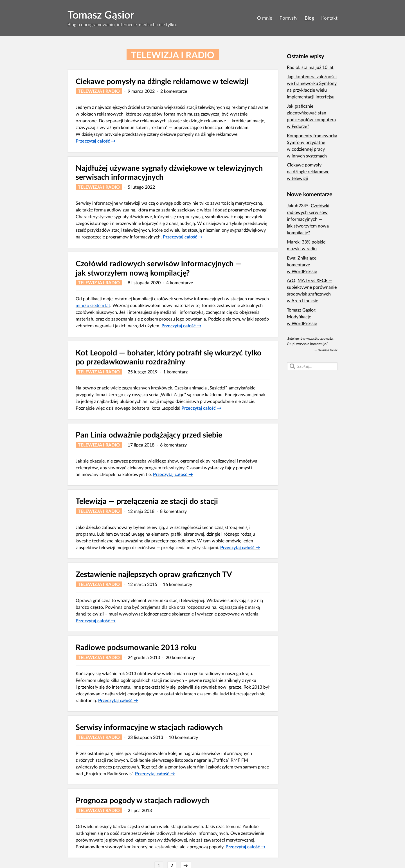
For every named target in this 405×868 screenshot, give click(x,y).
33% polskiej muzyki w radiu (307, 245)
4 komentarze (180, 282)
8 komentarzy (173, 511)
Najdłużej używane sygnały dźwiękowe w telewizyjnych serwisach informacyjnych (169, 172)
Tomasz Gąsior (101, 15)
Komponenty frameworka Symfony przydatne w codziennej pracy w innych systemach (312, 146)
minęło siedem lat (93, 305)
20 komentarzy (180, 657)
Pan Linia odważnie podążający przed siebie (149, 435)
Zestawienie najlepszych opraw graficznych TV (154, 574)
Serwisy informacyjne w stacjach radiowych (149, 727)
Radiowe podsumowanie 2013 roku (136, 647)
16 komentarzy (177, 584)
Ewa (291, 258)
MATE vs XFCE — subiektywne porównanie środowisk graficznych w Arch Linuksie (312, 290)
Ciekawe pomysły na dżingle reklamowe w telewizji (162, 81)
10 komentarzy (183, 737)
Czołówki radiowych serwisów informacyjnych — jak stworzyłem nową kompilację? (159, 268)
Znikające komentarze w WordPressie (302, 264)
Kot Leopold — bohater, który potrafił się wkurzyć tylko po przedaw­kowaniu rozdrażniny (169, 357)
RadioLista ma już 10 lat (310, 67)
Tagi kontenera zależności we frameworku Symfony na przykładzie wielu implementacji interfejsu (312, 86)
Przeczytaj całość (96, 141)
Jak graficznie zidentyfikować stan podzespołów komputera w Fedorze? (311, 116)
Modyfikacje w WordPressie (302, 320)
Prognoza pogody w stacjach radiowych (142, 800)
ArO (291, 280)
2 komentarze (174, 91)
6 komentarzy (173, 445)
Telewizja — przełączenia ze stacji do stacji (147, 501)
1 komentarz (175, 372)
